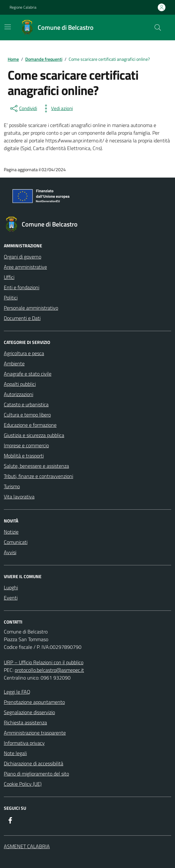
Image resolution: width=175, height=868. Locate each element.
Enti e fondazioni (22, 287)
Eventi (11, 598)
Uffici (9, 277)
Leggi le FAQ (17, 692)
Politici (11, 298)
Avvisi (10, 552)
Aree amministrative (25, 267)
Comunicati (16, 542)
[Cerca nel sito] (158, 28)
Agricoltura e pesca (24, 353)
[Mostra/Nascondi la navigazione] (8, 27)
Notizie (11, 532)
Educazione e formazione (30, 425)
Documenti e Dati (22, 318)
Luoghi (11, 587)
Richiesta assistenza (25, 722)
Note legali (15, 753)
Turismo (12, 486)
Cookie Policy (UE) (23, 784)
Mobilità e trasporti (24, 456)
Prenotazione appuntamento (34, 702)
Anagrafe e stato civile (28, 374)
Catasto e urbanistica (26, 404)
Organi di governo (23, 257)
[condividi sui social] (23, 108)
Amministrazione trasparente (35, 733)
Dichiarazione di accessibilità (34, 763)
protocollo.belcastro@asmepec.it (49, 670)
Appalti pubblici (20, 384)
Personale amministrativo (31, 308)
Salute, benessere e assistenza (36, 466)
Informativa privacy (24, 743)
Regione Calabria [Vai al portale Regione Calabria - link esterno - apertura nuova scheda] (23, 7)
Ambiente (14, 363)
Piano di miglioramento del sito (36, 774)
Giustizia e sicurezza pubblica (34, 435)
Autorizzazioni (19, 394)
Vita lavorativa (19, 497)
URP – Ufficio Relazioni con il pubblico (44, 662)
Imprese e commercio (26, 445)
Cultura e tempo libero (27, 415)
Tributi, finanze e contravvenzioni (38, 476)
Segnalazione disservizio (29, 712)
